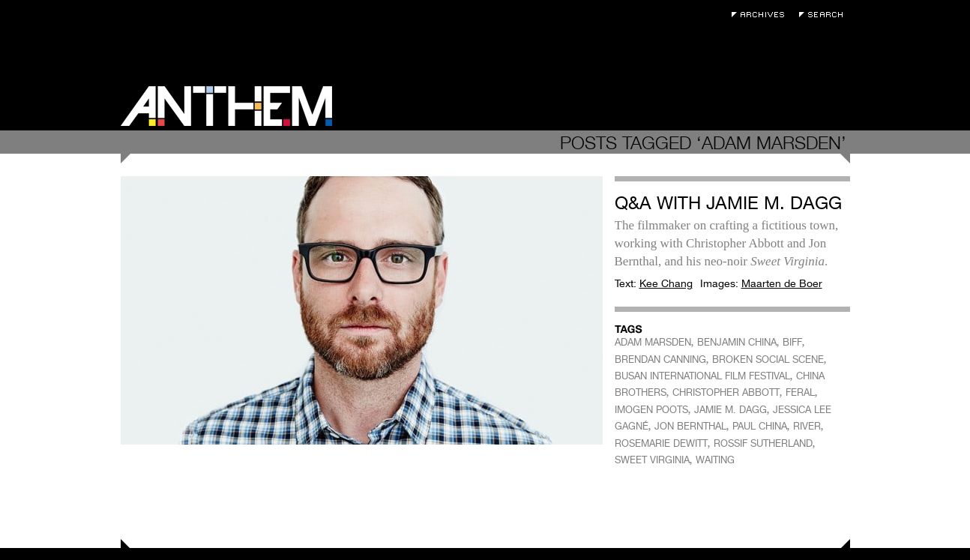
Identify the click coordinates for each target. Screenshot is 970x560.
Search (825, 15)
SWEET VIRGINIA (652, 460)
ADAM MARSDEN (653, 342)
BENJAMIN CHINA (737, 342)
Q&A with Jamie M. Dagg (728, 203)
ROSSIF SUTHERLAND (763, 443)
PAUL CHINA (760, 426)
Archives (762, 15)
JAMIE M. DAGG (730, 410)
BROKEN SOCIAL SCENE (768, 359)
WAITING (715, 460)
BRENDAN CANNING (660, 359)
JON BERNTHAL (690, 426)
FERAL (800, 392)
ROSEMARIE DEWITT (661, 443)
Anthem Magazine (226, 106)
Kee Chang (666, 283)
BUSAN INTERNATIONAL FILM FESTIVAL (702, 376)
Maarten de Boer (782, 283)
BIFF (792, 342)
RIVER (807, 426)
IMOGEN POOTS (651, 410)
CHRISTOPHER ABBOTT (726, 392)
